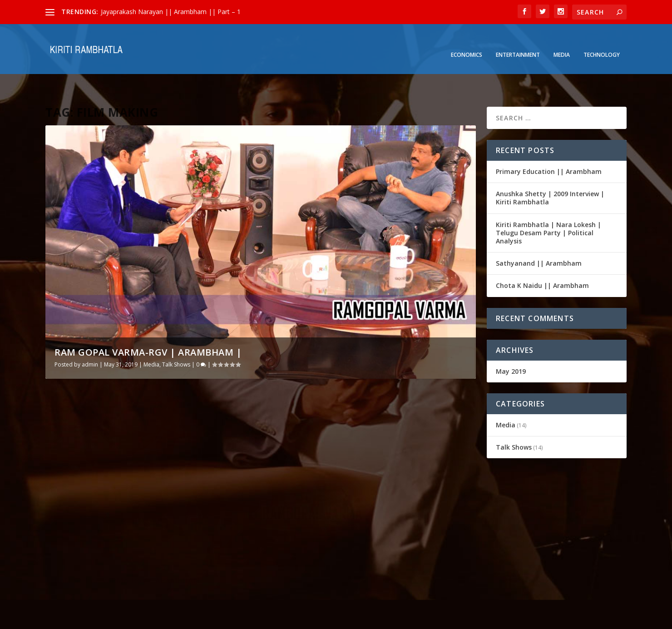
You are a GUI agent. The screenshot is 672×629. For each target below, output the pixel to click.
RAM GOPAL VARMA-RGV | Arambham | (148, 324)
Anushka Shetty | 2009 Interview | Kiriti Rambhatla (550, 170)
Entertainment (518, 41)
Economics (467, 41)
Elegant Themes (108, 619)
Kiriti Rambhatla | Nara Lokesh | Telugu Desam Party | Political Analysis (548, 205)
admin (90, 336)
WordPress (193, 619)
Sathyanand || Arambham (539, 235)
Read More (73, 560)
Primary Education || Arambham (549, 143)
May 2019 (511, 343)
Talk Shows (176, 336)
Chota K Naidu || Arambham (542, 257)
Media (562, 41)
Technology (602, 41)
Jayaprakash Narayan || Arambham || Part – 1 (171, 12)
